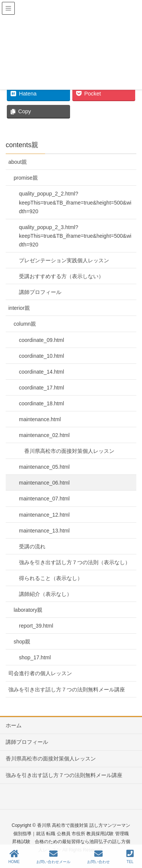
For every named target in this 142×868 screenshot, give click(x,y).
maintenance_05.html (44, 467)
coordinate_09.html (41, 340)
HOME (14, 857)
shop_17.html (35, 657)
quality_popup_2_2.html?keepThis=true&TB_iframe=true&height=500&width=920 (75, 202)
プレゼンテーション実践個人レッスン (64, 260)
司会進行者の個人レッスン (40, 673)
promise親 (26, 178)
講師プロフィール (40, 292)
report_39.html (36, 626)
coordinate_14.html (41, 372)
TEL (130, 857)
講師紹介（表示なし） (45, 594)
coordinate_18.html (41, 403)
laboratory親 (28, 610)
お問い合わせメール (53, 857)
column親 (25, 324)
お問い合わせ (98, 857)
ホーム (14, 725)
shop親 (22, 642)
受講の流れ (32, 546)
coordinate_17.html (41, 388)
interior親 (19, 308)
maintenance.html (40, 419)
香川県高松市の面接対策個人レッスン (69, 451)
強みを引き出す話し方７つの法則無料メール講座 (67, 689)
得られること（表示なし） (51, 578)
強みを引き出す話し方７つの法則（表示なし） (75, 562)
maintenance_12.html (44, 515)
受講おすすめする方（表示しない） (61, 276)
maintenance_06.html (44, 483)
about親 (18, 162)
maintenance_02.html (44, 435)
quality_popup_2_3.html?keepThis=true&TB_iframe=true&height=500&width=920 (75, 236)
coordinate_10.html (41, 356)
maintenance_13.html (44, 531)
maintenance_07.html (44, 499)
